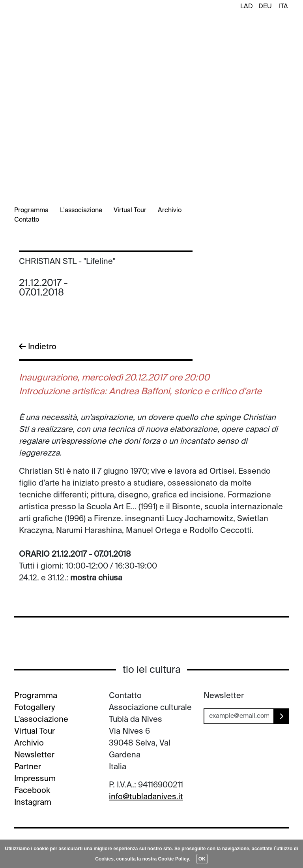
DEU (265, 7)
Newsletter (34, 755)
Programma (31, 211)
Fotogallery (35, 708)
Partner (28, 767)
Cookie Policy (174, 859)
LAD (247, 7)
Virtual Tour (130, 211)
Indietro (38, 347)
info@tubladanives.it (146, 797)
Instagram (33, 803)
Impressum (35, 779)
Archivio (170, 211)
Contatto (27, 220)
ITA (283, 7)
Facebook (32, 791)
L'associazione (81, 211)
